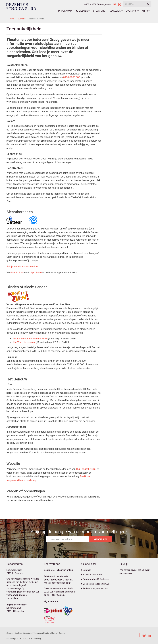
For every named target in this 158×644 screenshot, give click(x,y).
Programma (65, 11)
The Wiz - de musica (24, 342)
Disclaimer (28, 633)
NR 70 (146, 11)
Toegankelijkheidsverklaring (45, 633)
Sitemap (10, 633)
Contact (86, 570)
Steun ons (100, 11)
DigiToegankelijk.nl (86, 469)
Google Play (17, 273)
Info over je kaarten (91, 575)
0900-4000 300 (72, 77)
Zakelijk (116, 11)
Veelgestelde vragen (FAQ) (95, 584)
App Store (36, 273)
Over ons (132, 11)
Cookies (18, 633)
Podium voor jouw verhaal (95, 588)
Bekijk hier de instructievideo (22, 267)
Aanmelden (101, 539)
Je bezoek (83, 11)
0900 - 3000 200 (93, 4)
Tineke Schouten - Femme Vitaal (30, 339)
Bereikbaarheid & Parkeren (95, 579)
